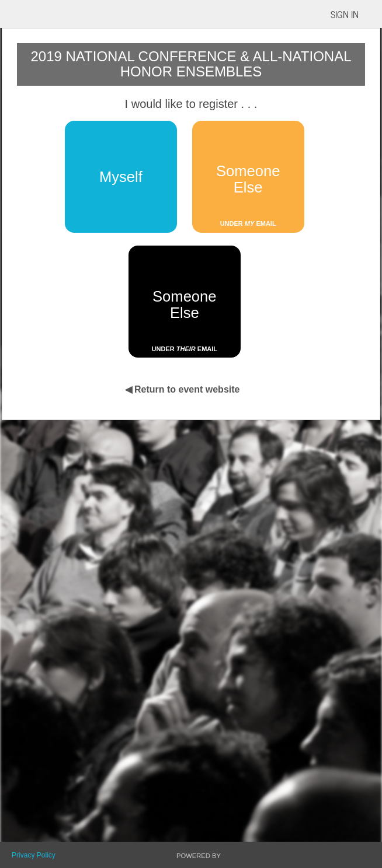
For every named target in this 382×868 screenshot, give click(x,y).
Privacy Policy (34, 855)
